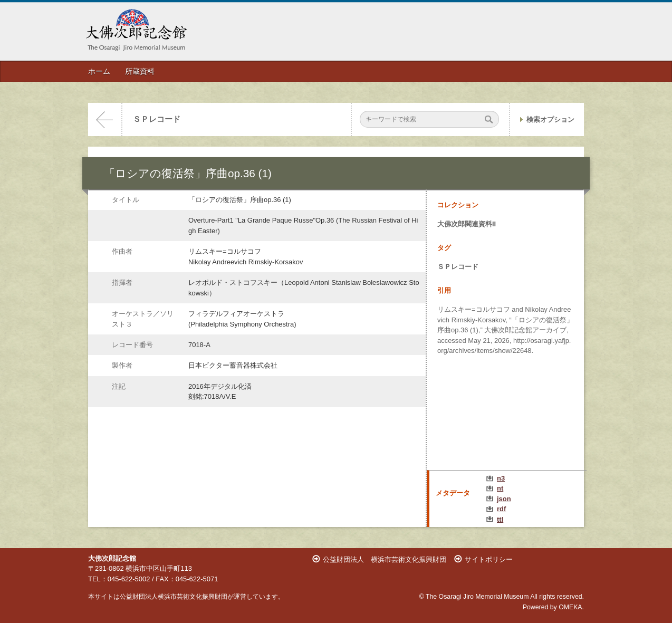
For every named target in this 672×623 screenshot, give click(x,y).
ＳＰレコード (157, 119)
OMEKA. (571, 607)
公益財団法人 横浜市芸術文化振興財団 (385, 559)
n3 (501, 478)
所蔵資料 (140, 71)
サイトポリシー (489, 559)
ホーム (99, 71)
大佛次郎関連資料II (467, 224)
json (504, 499)
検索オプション (550, 119)
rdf (501, 509)
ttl (500, 519)
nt (500, 488)
